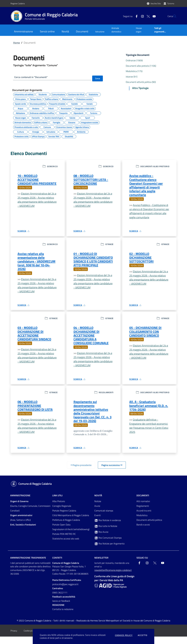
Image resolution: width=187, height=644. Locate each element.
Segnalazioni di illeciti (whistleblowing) (71, 537)
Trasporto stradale (57, 104)
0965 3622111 (60, 600)
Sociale (90, 104)
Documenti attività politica (149, 527)
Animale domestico (116, 30)
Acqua (20, 109)
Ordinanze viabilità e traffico (42, 113)
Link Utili (57, 503)
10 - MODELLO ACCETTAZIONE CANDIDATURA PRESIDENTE (29, 183)
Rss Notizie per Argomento (109, 551)
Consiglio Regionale (62, 513)
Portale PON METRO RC (64, 541)
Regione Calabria (18, 3)
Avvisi (97, 513)
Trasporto (63, 113)
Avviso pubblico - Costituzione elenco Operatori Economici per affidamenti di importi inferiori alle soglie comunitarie (147, 187)
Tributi (51, 109)
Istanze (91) (132, 77)
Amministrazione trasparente (28, 565)
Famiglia (57, 123)
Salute (72, 118)
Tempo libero (36, 99)
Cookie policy (30, 638)
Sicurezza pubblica (38, 104)
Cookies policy (124, 635)
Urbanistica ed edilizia (24, 95)
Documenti (143, 503)
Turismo (171, 3)
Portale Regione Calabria (64, 518)
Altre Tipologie (138, 88)
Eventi (98, 523)
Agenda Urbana (82, 127)
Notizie (98, 509)
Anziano (36, 109)
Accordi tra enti (144, 518)
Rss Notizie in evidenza (108, 528)
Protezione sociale (84, 99)
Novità (98, 503)
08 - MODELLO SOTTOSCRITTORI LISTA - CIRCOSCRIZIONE (92, 181)
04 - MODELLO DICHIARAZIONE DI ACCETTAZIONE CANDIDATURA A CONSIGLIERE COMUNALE (93, 340)
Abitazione (20, 113)
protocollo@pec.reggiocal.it (65, 592)
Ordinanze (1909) (134, 60)
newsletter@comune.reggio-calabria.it (113, 577)
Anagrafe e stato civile (85, 109)
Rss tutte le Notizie (106, 534)
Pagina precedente (81, 473)
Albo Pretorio (59, 509)
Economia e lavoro (64, 127)
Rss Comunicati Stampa (108, 545)
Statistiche (93, 95)
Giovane (72, 123)
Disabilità (69, 137)
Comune (47, 127)
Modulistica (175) (134, 71)
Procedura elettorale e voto (26, 127)
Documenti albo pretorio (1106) (141, 66)
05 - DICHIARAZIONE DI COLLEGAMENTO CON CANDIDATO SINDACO (147, 336)
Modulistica (142, 523)
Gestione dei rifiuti (76, 95)
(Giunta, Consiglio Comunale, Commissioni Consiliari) (30, 513)
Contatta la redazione (63, 616)
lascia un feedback (61, 608)
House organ (139, 30)
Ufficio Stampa (38, 137)
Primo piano (21, 99)
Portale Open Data (61, 532)
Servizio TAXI (54, 137)
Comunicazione (58, 95)
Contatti (57, 565)
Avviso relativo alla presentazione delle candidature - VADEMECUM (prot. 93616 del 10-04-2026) (37, 264)
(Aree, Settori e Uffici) (21, 525)
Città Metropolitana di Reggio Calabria (71, 523)
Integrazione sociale (90, 123)
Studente (43, 95)
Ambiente (81, 132)
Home (17, 43)
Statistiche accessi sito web (66, 546)
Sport (88, 118)
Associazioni (66, 109)
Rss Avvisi (101, 539)
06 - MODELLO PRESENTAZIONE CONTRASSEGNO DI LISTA (37, 412)
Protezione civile (21, 137)
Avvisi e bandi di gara (54, 118)
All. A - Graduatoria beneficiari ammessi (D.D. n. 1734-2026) (148, 412)
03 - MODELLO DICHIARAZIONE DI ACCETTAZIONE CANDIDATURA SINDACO (36, 338)
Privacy (14, 638)
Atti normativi (143, 509)
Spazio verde (20, 104)
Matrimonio (67, 99)
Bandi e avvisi (143, 532)
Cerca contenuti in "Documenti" (32, 77)
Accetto (143, 635)
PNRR (66, 132)
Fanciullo (36, 118)
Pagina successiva (112, 473)
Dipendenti (78, 113)
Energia (36, 132)
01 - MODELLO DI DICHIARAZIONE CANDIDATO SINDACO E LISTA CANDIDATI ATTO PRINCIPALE (91, 264)
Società (74, 104)
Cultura (21, 132)
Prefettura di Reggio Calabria (66, 527)
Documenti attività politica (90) (141, 82)
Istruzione (100, 32)
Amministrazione (20, 503)
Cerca (98, 78)
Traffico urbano (51, 99)
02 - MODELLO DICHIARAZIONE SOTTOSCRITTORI (143, 260)
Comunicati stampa (104, 518)
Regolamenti (143, 513)
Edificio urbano (41, 123)
